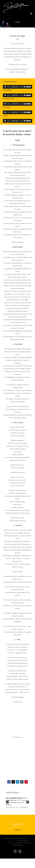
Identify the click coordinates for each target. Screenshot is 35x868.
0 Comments (24, 807)
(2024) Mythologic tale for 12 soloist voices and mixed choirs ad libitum (17, 802)
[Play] (5, 87)
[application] (17, 87)
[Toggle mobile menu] (31, 14)
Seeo (13, 843)
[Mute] (25, 87)
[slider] (15, 87)
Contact (27, 135)
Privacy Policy (13, 840)
